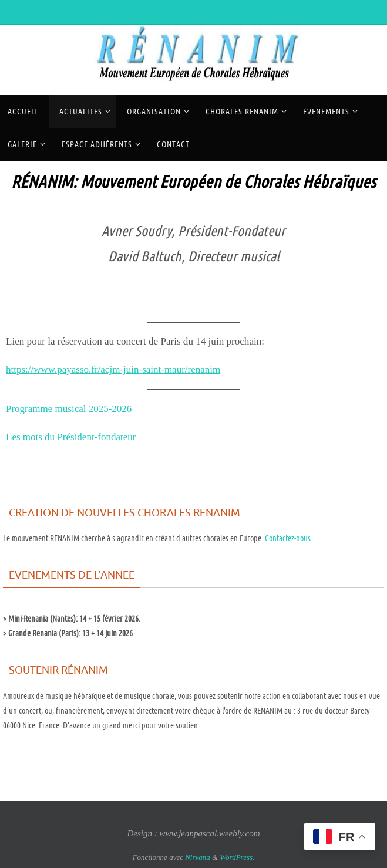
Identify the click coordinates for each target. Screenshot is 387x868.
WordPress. (237, 857)
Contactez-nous (288, 538)
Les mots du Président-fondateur (71, 437)
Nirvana (198, 857)
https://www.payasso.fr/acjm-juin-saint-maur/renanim (114, 369)
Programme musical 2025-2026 (69, 409)
